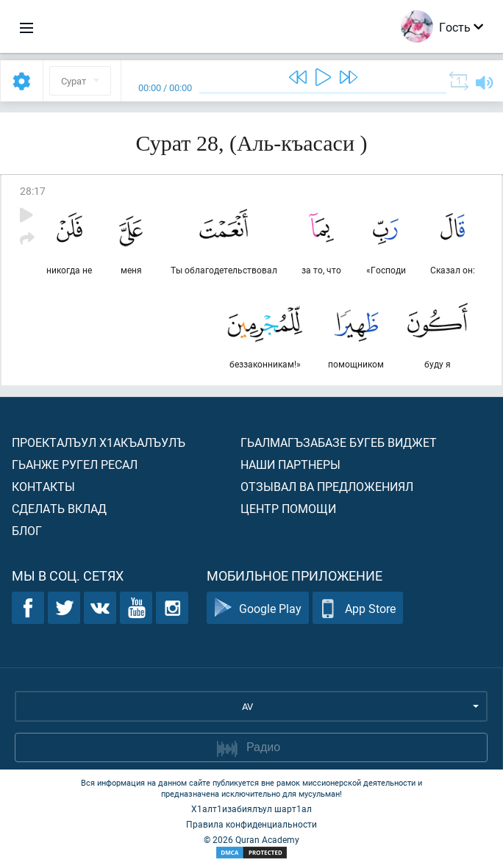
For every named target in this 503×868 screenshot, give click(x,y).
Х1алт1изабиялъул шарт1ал (251, 808)
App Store (358, 608)
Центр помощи (288, 508)
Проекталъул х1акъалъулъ (99, 442)
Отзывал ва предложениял (327, 486)
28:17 (33, 191)
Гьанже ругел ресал (75, 464)
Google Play (258, 608)
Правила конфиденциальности (251, 824)
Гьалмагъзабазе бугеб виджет (339, 442)
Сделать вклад (59, 508)
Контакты (43, 486)
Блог (27, 530)
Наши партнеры (290, 464)
